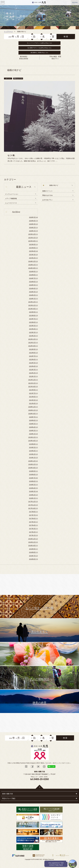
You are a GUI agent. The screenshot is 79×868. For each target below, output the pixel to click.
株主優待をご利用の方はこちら (39, 53)
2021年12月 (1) (33, 380)
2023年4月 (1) (33, 329)
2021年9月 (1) (33, 390)
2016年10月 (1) (33, 546)
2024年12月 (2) (33, 261)
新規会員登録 (24, 59)
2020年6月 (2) (33, 420)
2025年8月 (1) (33, 248)
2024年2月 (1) (33, 295)
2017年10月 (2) (33, 508)
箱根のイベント (47, 191)
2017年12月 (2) (33, 502)
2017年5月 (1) (33, 522)
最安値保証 (24, 57)
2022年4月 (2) (33, 366)
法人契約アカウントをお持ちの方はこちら (39, 48)
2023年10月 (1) (33, 309)
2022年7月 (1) (33, 356)
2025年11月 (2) (33, 238)
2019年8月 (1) (33, 444)
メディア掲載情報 (11, 199)
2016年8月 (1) (33, 552)
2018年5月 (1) (33, 485)
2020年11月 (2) (33, 410)
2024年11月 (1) (33, 265)
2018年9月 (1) (33, 471)
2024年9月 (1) (33, 272)
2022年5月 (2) (33, 363)
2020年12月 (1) (33, 407)
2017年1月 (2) (33, 535)
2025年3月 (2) (33, 255)
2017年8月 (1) (33, 512)
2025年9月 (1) (33, 245)
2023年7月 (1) (33, 319)
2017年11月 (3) (33, 505)
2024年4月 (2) (33, 288)
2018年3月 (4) (33, 491)
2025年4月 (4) (33, 251)
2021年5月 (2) (33, 400)
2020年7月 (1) (33, 417)
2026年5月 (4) (33, 217)
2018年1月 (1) (33, 498)
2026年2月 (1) (33, 228)
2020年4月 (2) (33, 427)
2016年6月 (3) (33, 559)
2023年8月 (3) (33, 316)
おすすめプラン (47, 200)
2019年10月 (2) (33, 441)
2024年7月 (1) (33, 278)
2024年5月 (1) (33, 285)
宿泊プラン (55, 59)
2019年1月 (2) (33, 458)
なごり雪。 (12, 155)
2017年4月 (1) (33, 525)
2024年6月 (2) (33, 282)
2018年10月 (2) (33, 468)
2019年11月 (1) (33, 437)
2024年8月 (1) (33, 275)
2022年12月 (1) (33, 339)
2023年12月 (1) (33, 302)
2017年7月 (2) (33, 515)
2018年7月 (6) (33, 478)
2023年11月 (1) (33, 305)
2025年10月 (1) (33, 241)
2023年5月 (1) (33, 326)
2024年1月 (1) (33, 299)
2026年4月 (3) (33, 221)
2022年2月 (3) (33, 373)
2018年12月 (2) (33, 461)
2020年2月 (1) (33, 431)
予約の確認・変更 (55, 57)
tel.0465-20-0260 (39, 779)
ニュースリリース (11, 203)
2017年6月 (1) (33, 519)
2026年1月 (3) (33, 231)
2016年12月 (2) (33, 539)
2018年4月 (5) (33, 488)
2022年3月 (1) (33, 370)
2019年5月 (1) (33, 447)
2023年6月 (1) (33, 322)
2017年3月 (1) (33, 529)
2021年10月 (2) (33, 387)
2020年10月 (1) (33, 414)
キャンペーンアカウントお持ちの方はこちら (39, 43)
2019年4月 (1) (33, 451)
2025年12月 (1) (33, 234)
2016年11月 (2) (33, 542)
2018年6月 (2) (33, 481)
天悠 (39, 3)
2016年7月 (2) (33, 556)
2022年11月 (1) (33, 343)
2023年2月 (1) (33, 336)
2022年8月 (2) (33, 353)
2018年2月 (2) (33, 495)
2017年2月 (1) (33, 532)
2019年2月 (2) (33, 454)
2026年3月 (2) (33, 224)
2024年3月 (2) (33, 292)
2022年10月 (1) (33, 346)
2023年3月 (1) (33, 332)
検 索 (66, 37)
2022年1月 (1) (33, 376)
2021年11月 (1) (33, 383)
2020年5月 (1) (33, 424)
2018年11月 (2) (33, 464)
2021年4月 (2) (33, 403)
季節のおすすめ (47, 195)
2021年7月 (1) (33, 393)
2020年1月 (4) (33, 434)
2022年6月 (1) (33, 360)
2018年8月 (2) (33, 475)
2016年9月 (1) (33, 549)
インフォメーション (12, 194)
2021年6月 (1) (33, 397)
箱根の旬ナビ (54, 185)
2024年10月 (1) (33, 268)
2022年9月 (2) (33, 349)
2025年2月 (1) (33, 258)
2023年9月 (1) (33, 312)
